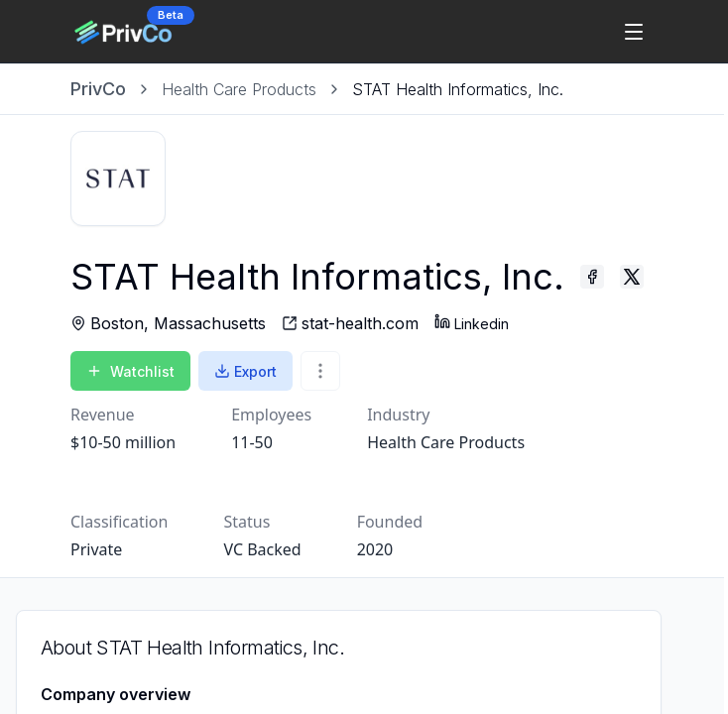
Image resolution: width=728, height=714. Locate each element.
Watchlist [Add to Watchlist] (130, 371)
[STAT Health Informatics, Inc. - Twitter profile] (632, 277)
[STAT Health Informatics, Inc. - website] (350, 323)
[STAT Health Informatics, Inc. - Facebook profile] (592, 277)
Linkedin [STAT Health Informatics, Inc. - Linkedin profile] (472, 323)
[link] (458, 89)
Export (245, 371)
